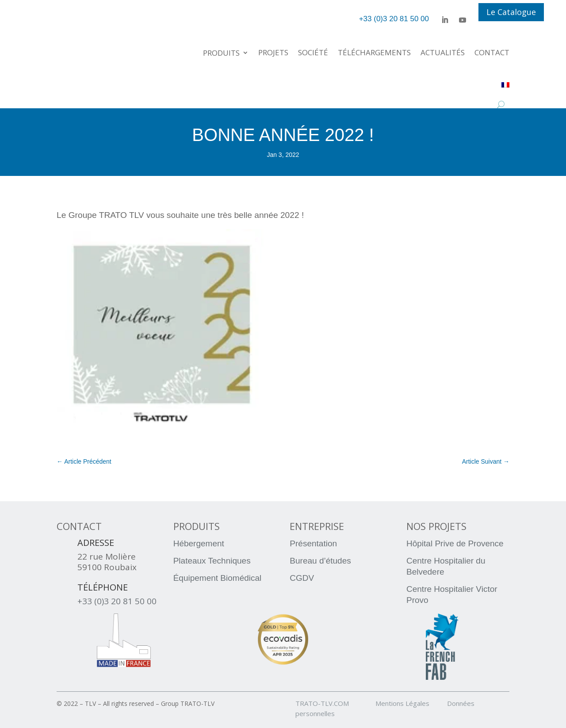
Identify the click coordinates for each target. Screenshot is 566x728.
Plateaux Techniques (212, 561)
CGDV (302, 578)
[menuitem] (505, 85)
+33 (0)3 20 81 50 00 (117, 601)
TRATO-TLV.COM (335, 703)
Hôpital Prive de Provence (455, 543)
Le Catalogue (511, 12)
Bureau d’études (320, 561)
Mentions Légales (410, 703)
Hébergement (199, 543)
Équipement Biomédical (218, 578)
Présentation (313, 543)
